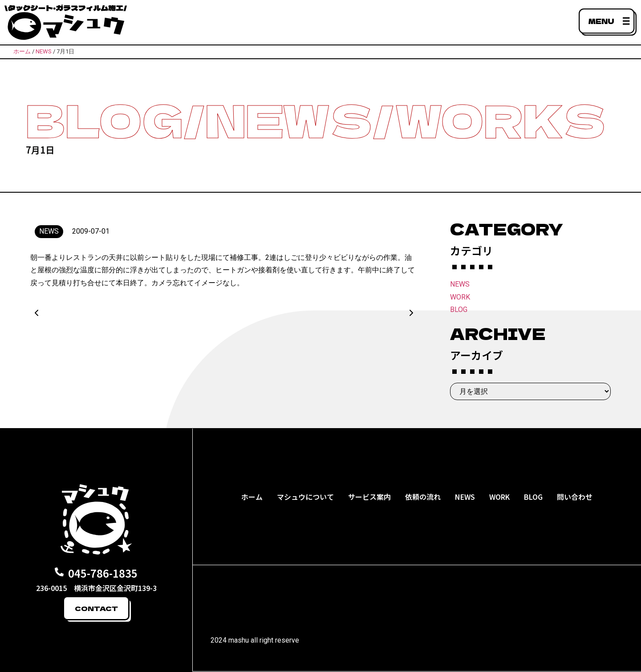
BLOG (459, 310)
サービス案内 (369, 497)
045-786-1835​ (103, 573)
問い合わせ (575, 497)
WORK (460, 297)
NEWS (460, 284)
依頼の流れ (423, 497)
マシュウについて (305, 497)
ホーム (252, 497)
